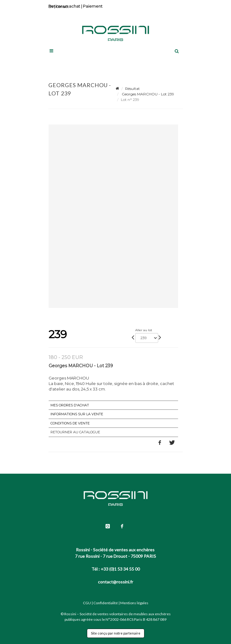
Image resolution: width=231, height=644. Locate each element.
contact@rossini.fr (115, 582)
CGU (87, 603)
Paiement (93, 6)
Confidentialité (106, 603)
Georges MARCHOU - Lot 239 (147, 94)
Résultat (132, 89)
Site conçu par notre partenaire (116, 633)
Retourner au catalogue (75, 432)
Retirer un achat (64, 6)
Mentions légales (134, 603)
